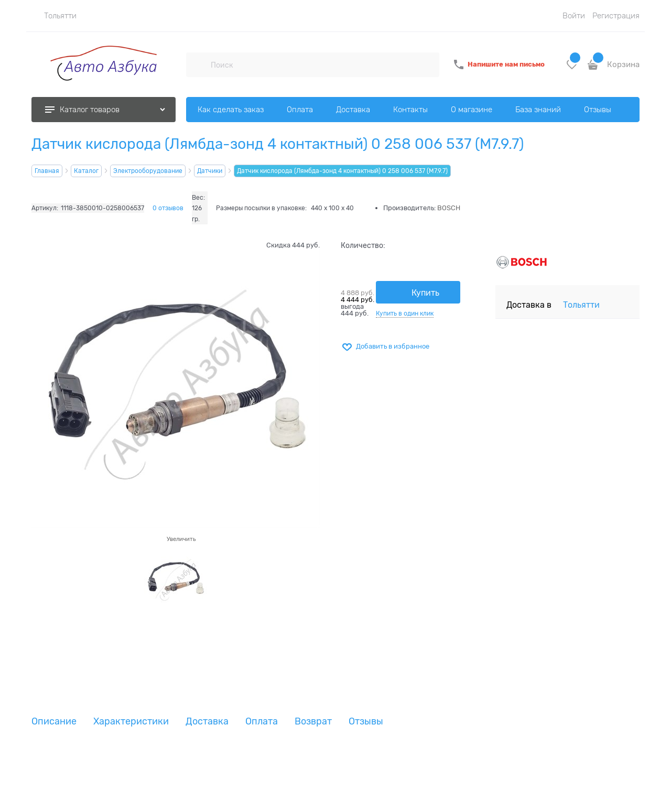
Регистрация (616, 16)
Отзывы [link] (366, 722)
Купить (425, 293)
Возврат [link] (313, 722)
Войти (574, 16)
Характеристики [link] (131, 722)
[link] (54, 16)
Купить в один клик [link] (405, 313)
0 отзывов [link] (168, 208)
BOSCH (449, 208)
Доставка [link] (207, 722)
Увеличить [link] (181, 539)
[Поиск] (198, 64)
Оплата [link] (262, 722)
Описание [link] (54, 722)
